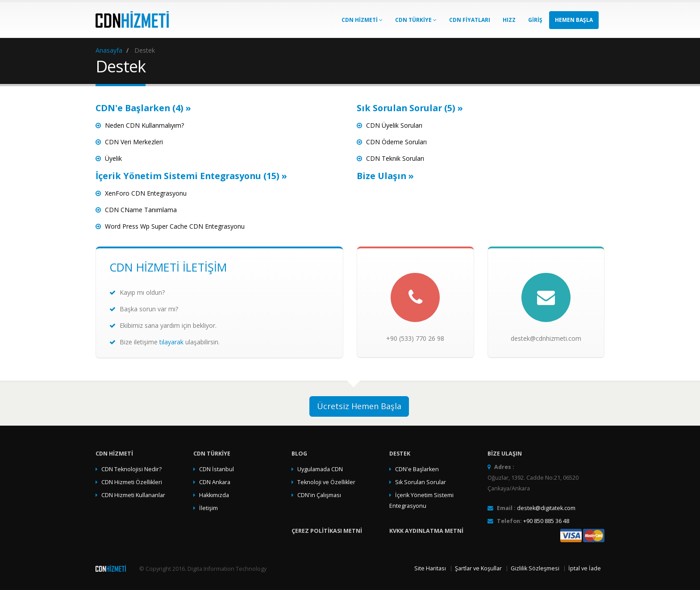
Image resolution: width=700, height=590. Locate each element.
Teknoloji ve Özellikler (326, 482)
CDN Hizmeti (362, 20)
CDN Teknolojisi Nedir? (131, 469)
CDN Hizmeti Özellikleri (132, 482)
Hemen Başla (574, 20)
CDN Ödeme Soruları (396, 142)
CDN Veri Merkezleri (134, 142)
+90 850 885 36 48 (546, 521)
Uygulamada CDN (320, 469)
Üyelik (113, 158)
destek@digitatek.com (546, 508)
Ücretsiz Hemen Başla (359, 406)
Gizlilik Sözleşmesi (535, 568)
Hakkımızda (214, 495)
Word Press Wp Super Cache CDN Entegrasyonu (175, 226)
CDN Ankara (215, 482)
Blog (299, 454)
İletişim (208, 508)
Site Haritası (430, 568)
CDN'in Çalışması (319, 495)
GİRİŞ (535, 20)
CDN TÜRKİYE (416, 20)
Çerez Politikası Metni (327, 531)
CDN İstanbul (217, 469)
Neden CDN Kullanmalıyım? (144, 125)
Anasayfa (109, 50)
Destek (400, 454)
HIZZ (509, 20)
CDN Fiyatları (470, 20)
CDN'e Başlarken (417, 469)
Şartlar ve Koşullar (478, 568)
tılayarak (171, 342)
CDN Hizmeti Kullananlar (133, 495)
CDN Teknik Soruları (395, 158)
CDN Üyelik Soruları (394, 125)
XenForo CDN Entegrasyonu (146, 193)
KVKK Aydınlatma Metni (426, 531)
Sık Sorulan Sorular (421, 482)
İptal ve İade (585, 568)
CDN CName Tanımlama (141, 210)
